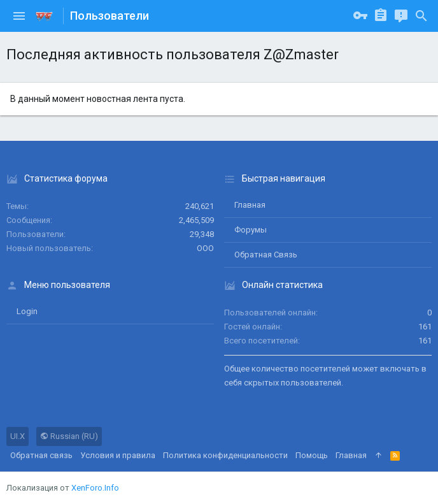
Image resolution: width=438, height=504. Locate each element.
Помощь (312, 455)
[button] (19, 16)
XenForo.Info (95, 488)
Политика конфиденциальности (225, 455)
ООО (205, 248)
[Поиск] (421, 16)
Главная (250, 205)
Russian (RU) (69, 436)
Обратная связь (266, 255)
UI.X (18, 436)
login (27, 311)
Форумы (251, 230)
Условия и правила (118, 455)
